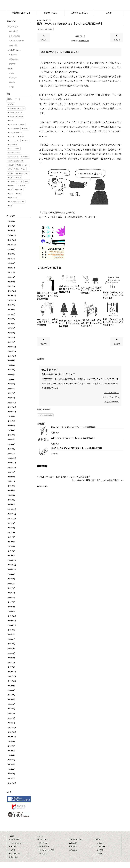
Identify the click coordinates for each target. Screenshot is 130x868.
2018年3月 (11, 495)
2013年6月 (11, 755)
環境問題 (19, 177)
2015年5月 (11, 649)
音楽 (11, 206)
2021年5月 (11, 324)
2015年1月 (11, 667)
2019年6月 (11, 430)
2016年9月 (11, 574)
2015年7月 (11, 639)
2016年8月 (11, 579)
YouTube (12, 104)
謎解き (19, 193)
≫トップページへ (111, 397)
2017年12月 (12, 509)
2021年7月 (11, 314)
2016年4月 (11, 598)
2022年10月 (12, 245)
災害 (11, 177)
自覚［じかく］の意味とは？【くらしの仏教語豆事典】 (73, 438)
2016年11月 (12, 565)
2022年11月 (12, 240)
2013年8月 (11, 746)
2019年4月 (11, 440)
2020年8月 (11, 365)
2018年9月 (11, 472)
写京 (11, 169)
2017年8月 (11, 523)
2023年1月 (11, 231)
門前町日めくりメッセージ (17, 202)
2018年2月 (11, 500)
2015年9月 (11, 630)
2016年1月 (11, 611)
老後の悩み (19, 189)
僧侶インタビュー (24, 165)
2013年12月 (12, 727)
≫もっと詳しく (112, 393)
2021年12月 (12, 291)
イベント (26, 141)
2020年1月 (11, 398)
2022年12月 (12, 235)
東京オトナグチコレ (23, 173)
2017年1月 (11, 556)
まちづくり (12, 137)
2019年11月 (12, 407)
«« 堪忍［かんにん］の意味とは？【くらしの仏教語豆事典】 (65, 477)
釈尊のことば (13, 197)
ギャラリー (13, 78)
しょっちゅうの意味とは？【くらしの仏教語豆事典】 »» (98, 480)
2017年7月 (11, 528)
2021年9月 (11, 305)
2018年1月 (11, 505)
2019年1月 (11, 454)
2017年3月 (11, 546)
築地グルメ (12, 185)
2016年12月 (12, 560)
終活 (11, 189)
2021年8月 (11, 310)
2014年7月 (11, 695)
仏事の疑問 (13, 55)
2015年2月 (11, 662)
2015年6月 (11, 644)
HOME (39, 20)
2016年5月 (11, 593)
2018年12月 (12, 458)
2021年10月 (12, 300)
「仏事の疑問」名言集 (16, 112)
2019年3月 (11, 444)
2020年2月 (11, 393)
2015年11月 (12, 621)
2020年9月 (11, 361)
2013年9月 (11, 741)
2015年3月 (11, 658)
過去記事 (12, 82)
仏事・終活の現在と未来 (16, 161)
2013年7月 (11, 751)
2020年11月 (12, 351)
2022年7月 (11, 259)
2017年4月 (11, 542)
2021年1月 (11, 342)
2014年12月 (12, 672)
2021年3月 (11, 333)
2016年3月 (11, 602)
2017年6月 (11, 532)
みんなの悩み (14, 45)
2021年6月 (11, 319)
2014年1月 (11, 723)
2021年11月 (12, 296)
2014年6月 (11, 700)
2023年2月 (11, 226)
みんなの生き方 (14, 36)
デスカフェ (26, 157)
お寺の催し (13, 64)
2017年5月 (11, 537)
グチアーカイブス (14, 149)
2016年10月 (12, 570)
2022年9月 (11, 249)
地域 (24, 169)
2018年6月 (11, 486)
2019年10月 (12, 412)
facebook (121, 4)
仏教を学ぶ (46, 20)
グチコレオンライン (15, 153)
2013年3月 (11, 769)
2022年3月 (11, 277)
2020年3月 (11, 389)
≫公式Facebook (112, 402)
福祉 (27, 181)
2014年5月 (11, 704)
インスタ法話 (13, 145)
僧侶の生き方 (14, 31)
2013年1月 (11, 779)
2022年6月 (11, 263)
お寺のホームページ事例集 (17, 124)
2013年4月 (11, 765)
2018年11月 (12, 463)
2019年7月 (11, 426)
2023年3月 (11, 221)
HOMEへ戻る (43, 486)
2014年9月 (11, 686)
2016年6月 (11, 588)
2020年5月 (11, 379)
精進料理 (22, 185)
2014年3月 (11, 713)
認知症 (11, 193)
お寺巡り (26, 128)
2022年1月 (11, 286)
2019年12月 (12, 403)
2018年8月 (11, 477)
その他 (11, 87)
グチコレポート (14, 157)
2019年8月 (11, 421)
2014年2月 (11, 718)
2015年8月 (11, 635)
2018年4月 (11, 491)
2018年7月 (11, 481)
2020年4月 (11, 384)
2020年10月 (12, 356)
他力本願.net (65, 5)
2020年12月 (12, 347)
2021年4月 (11, 328)
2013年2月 (11, 774)
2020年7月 (11, 370)
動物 (17, 169)
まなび (22, 137)
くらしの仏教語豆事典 (46, 29)
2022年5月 (11, 268)
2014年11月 (12, 676)
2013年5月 (11, 760)
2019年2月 (11, 449)
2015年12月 (12, 616)
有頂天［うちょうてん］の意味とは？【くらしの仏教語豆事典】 (77, 448)
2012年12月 (12, 783)
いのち (11, 120)
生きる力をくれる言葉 (17, 41)
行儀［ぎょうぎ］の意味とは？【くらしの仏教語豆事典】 (74, 427)
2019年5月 (11, 435)
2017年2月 (11, 551)
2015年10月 (12, 625)
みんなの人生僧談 (14, 141)
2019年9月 (11, 416)
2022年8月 (11, 254)
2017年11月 (12, 514)
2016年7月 (11, 584)
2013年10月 (12, 737)
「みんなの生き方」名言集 (17, 108)
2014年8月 (11, 690)
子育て (11, 173)
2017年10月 (12, 518)
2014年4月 (11, 709)
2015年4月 (11, 653)
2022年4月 (11, 273)
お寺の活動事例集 (14, 128)
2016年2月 (11, 607)
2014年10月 (12, 681)
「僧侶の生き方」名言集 (16, 116)
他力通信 (12, 165)
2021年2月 (11, 337)
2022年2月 (11, 282)
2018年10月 (12, 467)
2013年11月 (12, 732)
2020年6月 (11, 375)
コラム (11, 73)
